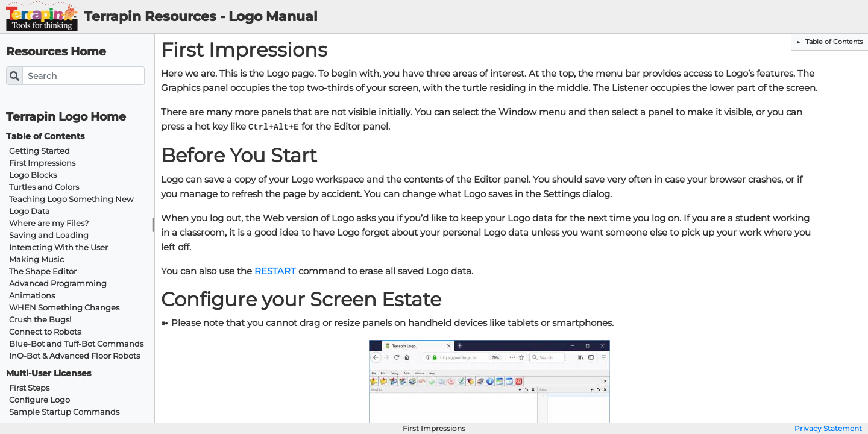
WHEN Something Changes (64, 308)
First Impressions (42, 163)
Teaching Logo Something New (71, 199)
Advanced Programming (58, 284)
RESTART (275, 271)
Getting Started (39, 151)
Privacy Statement (828, 429)
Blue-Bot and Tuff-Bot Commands (76, 344)
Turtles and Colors (44, 187)
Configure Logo (39, 400)
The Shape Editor (43, 272)
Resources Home (56, 52)
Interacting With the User (58, 247)
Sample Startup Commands (64, 412)
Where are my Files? (49, 223)
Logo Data (30, 211)
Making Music (36, 259)
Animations (32, 296)
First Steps (29, 388)
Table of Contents (833, 42)
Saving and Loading (49, 235)
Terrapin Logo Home (66, 117)
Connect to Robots (45, 332)
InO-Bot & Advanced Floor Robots (74, 356)
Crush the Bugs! (40, 320)
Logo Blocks (33, 175)
